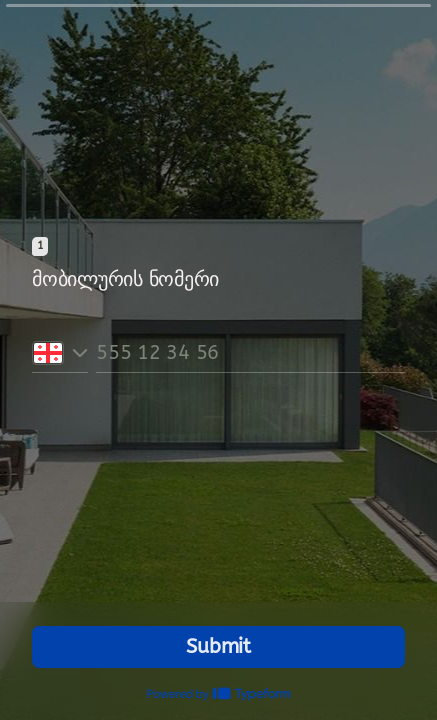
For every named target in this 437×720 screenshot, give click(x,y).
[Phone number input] (250, 353)
